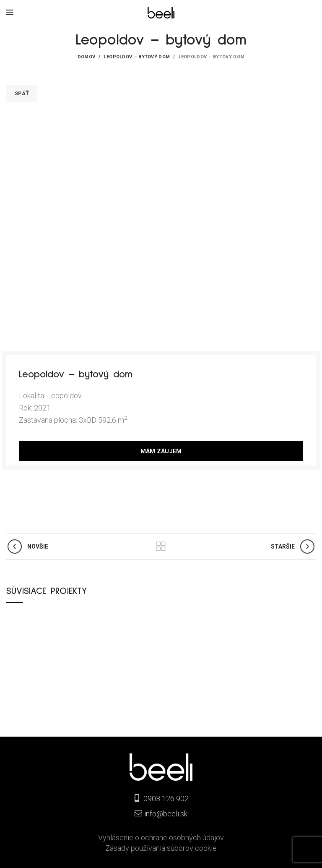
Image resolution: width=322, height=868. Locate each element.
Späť (22, 93)
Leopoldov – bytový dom (137, 57)
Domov (87, 57)
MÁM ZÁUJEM (161, 451)
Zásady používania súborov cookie (161, 848)
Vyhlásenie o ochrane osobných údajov (161, 838)
